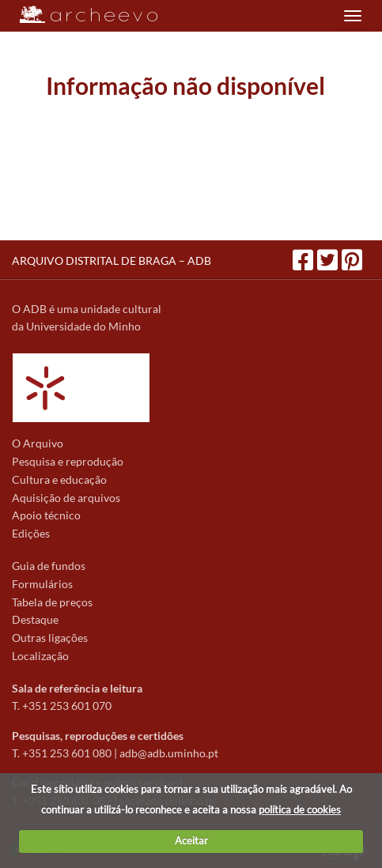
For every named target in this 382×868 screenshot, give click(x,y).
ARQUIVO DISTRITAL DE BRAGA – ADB (112, 260)
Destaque (35, 619)
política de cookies (300, 810)
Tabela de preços (52, 602)
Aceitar (191, 840)
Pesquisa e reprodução (68, 461)
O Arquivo (38, 443)
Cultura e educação (59, 479)
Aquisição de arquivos (66, 498)
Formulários (42, 584)
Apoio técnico (46, 515)
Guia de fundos (49, 566)
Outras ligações (50, 638)
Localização (40, 656)
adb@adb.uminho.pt (169, 753)
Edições (31, 533)
